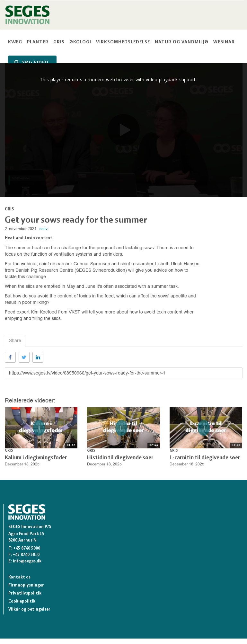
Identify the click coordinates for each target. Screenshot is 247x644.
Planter (38, 42)
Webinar (224, 42)
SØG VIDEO (31, 62)
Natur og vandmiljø (182, 42)
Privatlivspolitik (25, 593)
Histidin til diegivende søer (120, 458)
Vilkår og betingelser (29, 609)
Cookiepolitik (22, 601)
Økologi (80, 42)
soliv (44, 229)
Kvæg (15, 42)
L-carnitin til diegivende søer (205, 458)
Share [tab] (15, 341)
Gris (59, 42)
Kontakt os (19, 577)
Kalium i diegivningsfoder (36, 458)
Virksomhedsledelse (123, 42)
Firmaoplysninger (26, 585)
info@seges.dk (27, 561)
